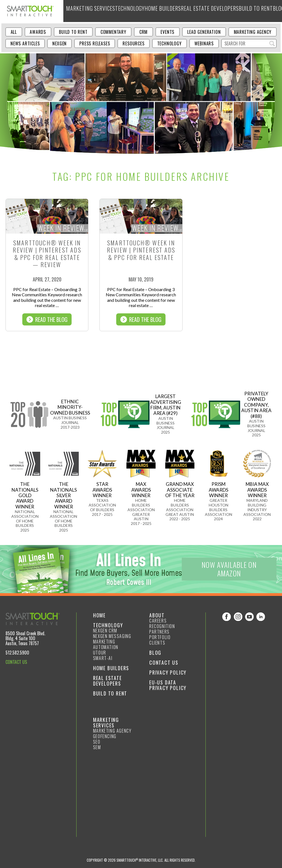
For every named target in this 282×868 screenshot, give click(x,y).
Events (167, 32)
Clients (157, 643)
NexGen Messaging (112, 636)
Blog (241, 11)
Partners (159, 632)
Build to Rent (220, 11)
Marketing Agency (253, 32)
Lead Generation (204, 32)
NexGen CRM (105, 631)
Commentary (113, 32)
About (255, 11)
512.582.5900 (17, 653)
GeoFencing (105, 736)
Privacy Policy (168, 672)
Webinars (204, 43)
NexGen (59, 43)
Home (99, 615)
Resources (133, 43)
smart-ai (103, 658)
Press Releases (95, 43)
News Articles (25, 43)
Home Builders (145, 11)
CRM (143, 32)
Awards (38, 32)
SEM (97, 747)
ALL (14, 32)
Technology (118, 11)
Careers (158, 621)
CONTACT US (16, 662)
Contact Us (164, 662)
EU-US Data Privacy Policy (168, 685)
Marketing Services (85, 11)
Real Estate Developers (183, 11)
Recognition (162, 626)
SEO (97, 742)
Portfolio (160, 637)
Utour (100, 653)
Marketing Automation (106, 644)
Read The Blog (47, 319)
